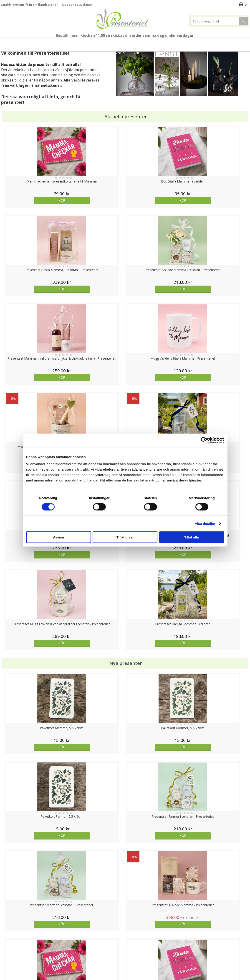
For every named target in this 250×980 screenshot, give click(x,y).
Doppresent (10, 972)
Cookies (7, 931)
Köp (32, 200)
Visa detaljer (205, 523)
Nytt (12, 43)
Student (91, 43)
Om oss (7, 951)
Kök (202, 43)
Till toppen (125, 915)
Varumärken (10, 938)
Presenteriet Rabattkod (19, 958)
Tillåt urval (125, 537)
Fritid (219, 43)
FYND (136, 53)
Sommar (110, 43)
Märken (119, 53)
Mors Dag (33, 43)
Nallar (5, 965)
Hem (185, 43)
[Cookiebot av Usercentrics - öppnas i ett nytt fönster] (204, 440)
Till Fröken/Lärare (65, 43)
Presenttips (162, 43)
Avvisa (58, 537)
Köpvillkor (8, 944)
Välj (32, 674)
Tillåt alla (192, 537)
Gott (237, 43)
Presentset (134, 43)
